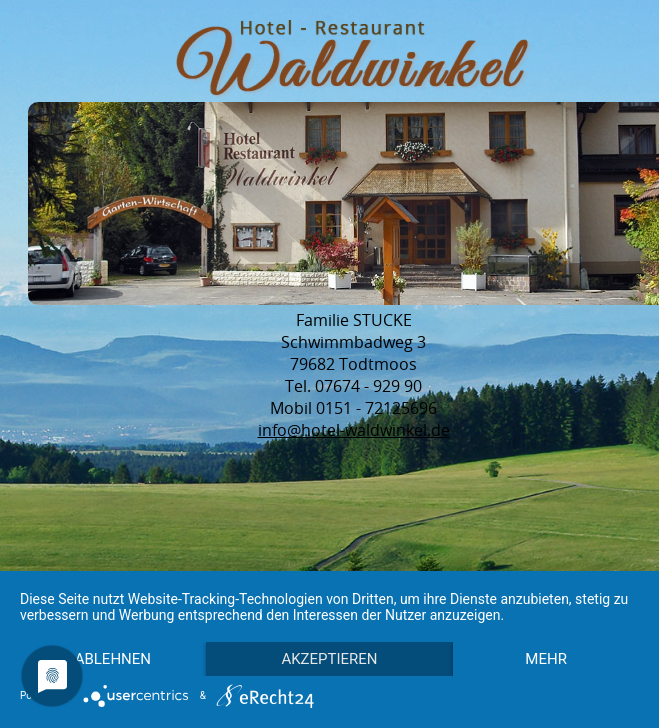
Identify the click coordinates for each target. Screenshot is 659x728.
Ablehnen (116, 623)
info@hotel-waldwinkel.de (354, 430)
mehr (117, 658)
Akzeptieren (340, 623)
